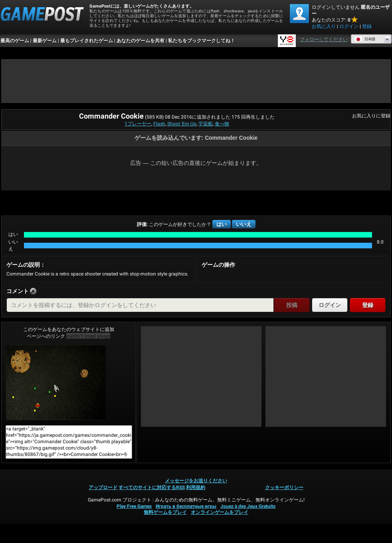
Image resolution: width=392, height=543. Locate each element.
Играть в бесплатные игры (186, 506)
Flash (159, 124)
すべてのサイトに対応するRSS (152, 488)
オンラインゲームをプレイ (220, 512)
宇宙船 (206, 124)
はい (222, 224)
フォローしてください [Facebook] (324, 40)
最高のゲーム (15, 41)
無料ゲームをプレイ (165, 512)
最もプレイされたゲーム (87, 41)
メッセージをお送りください (196, 481)
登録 (367, 26)
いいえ (244, 224)
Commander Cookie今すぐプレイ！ (56, 382)
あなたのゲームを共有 (141, 41)
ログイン (349, 26)
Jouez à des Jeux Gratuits (248, 506)
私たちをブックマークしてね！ (202, 41)
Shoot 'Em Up (182, 124)
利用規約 (196, 488)
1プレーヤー (138, 124)
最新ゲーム (45, 41)
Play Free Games (134, 506)
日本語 (364, 39)
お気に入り (324, 26)
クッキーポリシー (284, 488)
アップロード (103, 488)
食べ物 (222, 124)
